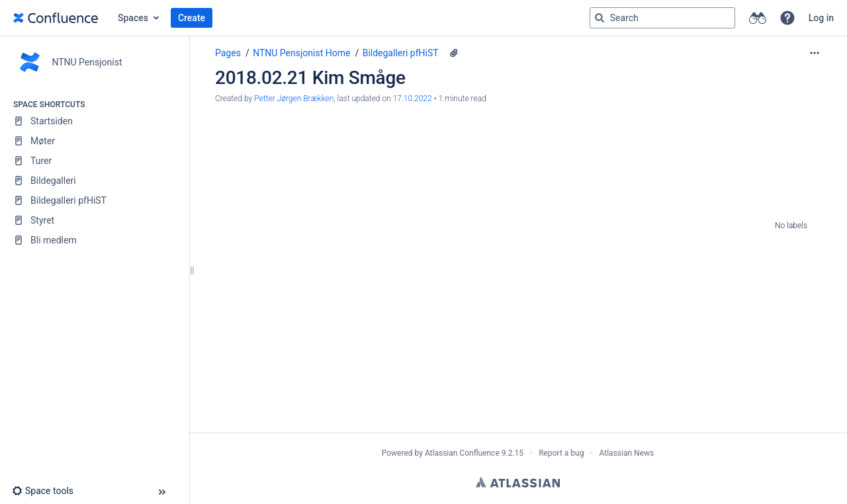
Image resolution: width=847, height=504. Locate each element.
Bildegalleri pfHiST (401, 53)
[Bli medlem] (94, 240)
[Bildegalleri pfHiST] (94, 200)
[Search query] (662, 18)
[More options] (815, 53)
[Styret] (94, 220)
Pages (228, 53)
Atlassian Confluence (462, 453)
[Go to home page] (56, 18)
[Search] (600, 18)
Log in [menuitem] (821, 18)
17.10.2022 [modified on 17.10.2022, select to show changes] (413, 99)
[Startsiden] (94, 121)
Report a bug (561, 453)
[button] (787, 18)
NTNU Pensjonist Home (301, 53)
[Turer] (94, 161)
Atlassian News (627, 453)
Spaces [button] (133, 18)
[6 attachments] (454, 53)
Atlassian (518, 482)
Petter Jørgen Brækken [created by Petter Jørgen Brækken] (294, 99)
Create (192, 18)
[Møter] (94, 141)
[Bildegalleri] (94, 181)
